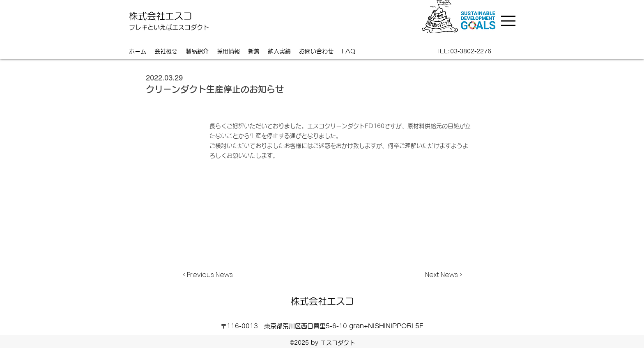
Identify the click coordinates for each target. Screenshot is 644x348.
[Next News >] (442, 275)
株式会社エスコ (161, 16)
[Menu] (509, 21)
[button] (279, 51)
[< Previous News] (210, 275)
